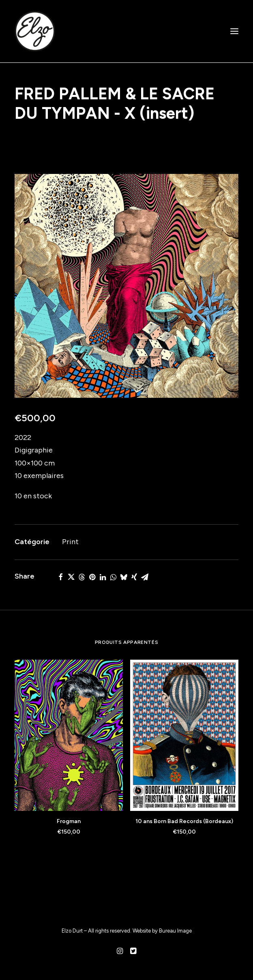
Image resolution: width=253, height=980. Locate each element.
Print (70, 542)
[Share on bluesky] (124, 577)
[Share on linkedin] (103, 577)
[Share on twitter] (71, 577)
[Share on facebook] (60, 577)
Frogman (69, 821)
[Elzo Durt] (35, 31)
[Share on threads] (81, 577)
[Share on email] (145, 577)
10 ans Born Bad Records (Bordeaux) (184, 821)
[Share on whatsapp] (113, 577)
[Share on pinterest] (92, 577)
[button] (234, 31)
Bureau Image (175, 931)
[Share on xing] (134, 577)
